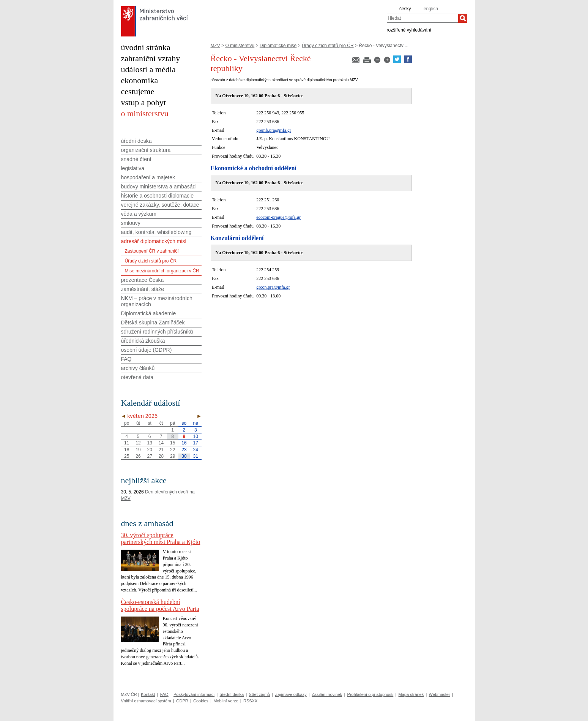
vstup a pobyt (144, 102)
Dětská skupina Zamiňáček (153, 323)
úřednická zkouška (143, 341)
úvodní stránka (146, 47)
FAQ (126, 359)
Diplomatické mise (278, 46)
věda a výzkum (139, 214)
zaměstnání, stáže (143, 289)
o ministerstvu (145, 113)
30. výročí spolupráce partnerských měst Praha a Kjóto (161, 538)
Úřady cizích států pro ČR (328, 46)
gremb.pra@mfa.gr (274, 130)
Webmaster (440, 694)
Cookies (201, 701)
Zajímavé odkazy (291, 694)
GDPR (182, 701)
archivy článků (138, 368)
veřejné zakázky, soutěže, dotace (160, 205)
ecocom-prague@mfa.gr (278, 217)
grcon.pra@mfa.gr (273, 287)
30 (184, 456)
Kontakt (148, 694)
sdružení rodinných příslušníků (157, 332)
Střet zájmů (260, 694)
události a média (148, 69)
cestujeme (138, 91)
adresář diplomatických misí (154, 241)
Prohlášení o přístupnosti (370, 694)
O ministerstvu (240, 46)
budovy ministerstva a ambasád (158, 187)
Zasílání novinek (327, 694)
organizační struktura (146, 150)
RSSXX (250, 701)
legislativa (133, 168)
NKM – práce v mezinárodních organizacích (157, 301)
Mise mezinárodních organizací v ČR (162, 271)
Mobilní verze (226, 701)
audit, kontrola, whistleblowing (156, 232)
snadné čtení (136, 159)
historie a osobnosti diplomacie (157, 196)
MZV (215, 46)
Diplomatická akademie (149, 313)
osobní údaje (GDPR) (147, 350)
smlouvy (131, 223)
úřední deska (136, 141)
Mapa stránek (411, 694)
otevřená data (137, 377)
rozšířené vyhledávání (409, 30)
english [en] (431, 9)
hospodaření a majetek (148, 177)
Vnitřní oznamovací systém (146, 701)
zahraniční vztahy (151, 58)
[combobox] (422, 18)
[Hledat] (463, 18)
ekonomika (140, 80)
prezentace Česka (143, 280)
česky (405, 9)
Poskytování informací (194, 694)
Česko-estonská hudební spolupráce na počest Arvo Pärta (160, 605)
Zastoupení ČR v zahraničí (152, 251)
